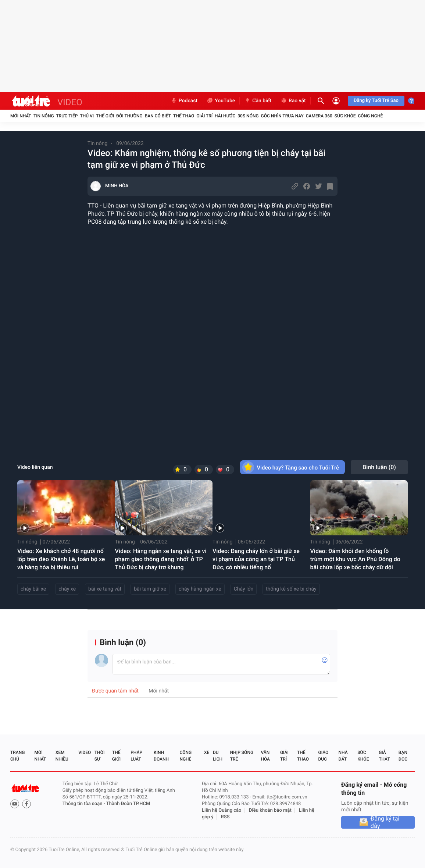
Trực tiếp (67, 116)
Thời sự (100, 756)
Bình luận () (379, 467)
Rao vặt (293, 101)
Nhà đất (343, 756)
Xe (207, 752)
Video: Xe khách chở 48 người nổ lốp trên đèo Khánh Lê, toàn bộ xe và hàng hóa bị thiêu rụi (61, 559)
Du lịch (218, 756)
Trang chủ (17, 756)
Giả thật (384, 756)
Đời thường (129, 116)
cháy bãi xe (33, 589)
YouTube (221, 101)
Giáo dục (324, 756)
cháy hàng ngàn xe (200, 589)
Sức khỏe (345, 116)
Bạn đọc (403, 756)
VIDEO (70, 102)
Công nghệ (370, 116)
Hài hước (225, 116)
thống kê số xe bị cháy (291, 589)
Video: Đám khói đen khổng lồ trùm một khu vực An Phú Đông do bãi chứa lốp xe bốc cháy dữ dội (355, 559)
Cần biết (258, 101)
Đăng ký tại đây (385, 822)
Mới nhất (21, 116)
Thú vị (87, 116)
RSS (225, 817)
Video (85, 752)
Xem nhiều (62, 756)
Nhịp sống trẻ (242, 756)
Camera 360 (319, 116)
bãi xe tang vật (105, 589)
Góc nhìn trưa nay (282, 116)
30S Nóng (248, 116)
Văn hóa (265, 756)
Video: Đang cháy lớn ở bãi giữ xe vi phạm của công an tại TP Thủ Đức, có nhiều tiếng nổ (256, 559)
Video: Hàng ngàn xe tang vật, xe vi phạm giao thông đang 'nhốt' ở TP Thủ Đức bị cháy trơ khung (161, 559)
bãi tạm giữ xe (150, 589)
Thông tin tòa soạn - (84, 804)
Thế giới (105, 116)
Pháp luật (136, 756)
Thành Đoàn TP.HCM (128, 804)
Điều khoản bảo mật (270, 810)
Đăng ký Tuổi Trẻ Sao (376, 101)
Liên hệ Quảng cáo (222, 810)
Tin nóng (44, 116)
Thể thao (184, 116)
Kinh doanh (161, 756)
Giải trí (204, 116)
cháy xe (67, 589)
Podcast (184, 101)
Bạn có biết (158, 116)
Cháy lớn (244, 589)
